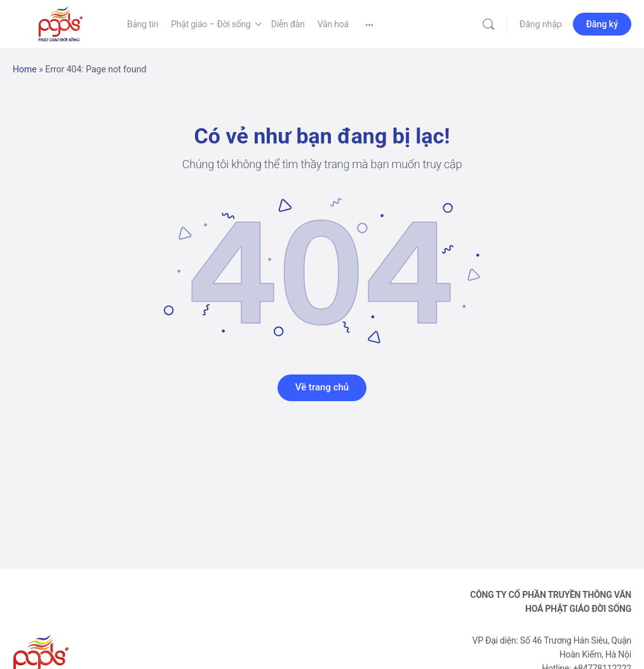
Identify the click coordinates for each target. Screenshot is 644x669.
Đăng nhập (541, 24)
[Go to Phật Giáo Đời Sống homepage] (60, 23)
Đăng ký (602, 24)
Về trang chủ (322, 387)
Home (25, 69)
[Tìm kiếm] (488, 24)
